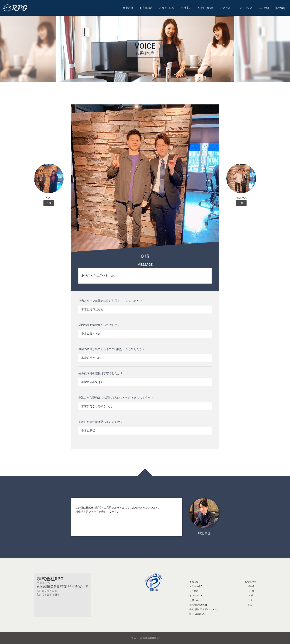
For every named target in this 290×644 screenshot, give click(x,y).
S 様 (250, 600)
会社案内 (186, 8)
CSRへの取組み (197, 614)
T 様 (250, 605)
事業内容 (128, 8)
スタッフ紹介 (167, 8)
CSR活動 (264, 8)
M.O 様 (251, 586)
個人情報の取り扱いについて (204, 609)
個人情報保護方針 (198, 605)
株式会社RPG (50, 579)
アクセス (225, 8)
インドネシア (245, 8)
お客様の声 (146, 8)
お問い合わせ (206, 8)
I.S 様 (250, 596)
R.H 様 (251, 591)
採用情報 (280, 8)
